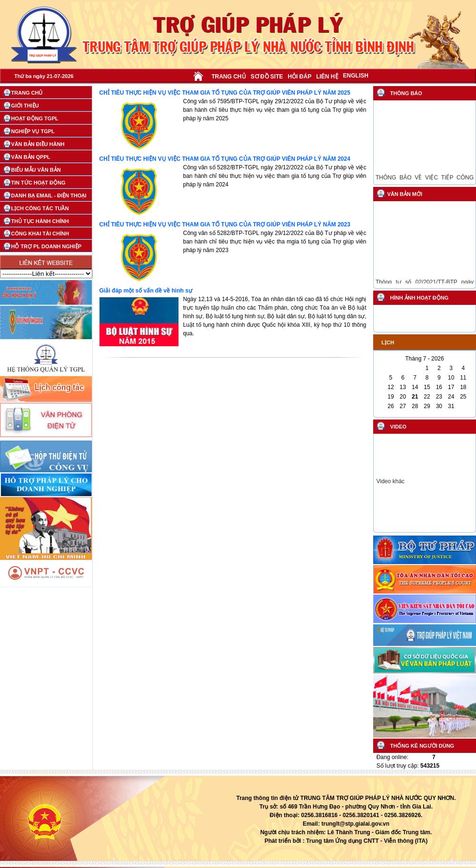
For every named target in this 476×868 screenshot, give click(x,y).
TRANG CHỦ (228, 77)
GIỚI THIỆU (25, 106)
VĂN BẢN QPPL (30, 157)
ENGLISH (356, 76)
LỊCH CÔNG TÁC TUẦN (40, 208)
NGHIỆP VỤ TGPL (33, 131)
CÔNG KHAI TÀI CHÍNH (40, 234)
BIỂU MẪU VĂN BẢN (36, 170)
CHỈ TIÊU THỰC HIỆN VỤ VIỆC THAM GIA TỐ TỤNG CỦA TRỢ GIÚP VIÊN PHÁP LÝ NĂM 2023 (225, 224)
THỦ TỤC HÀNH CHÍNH (40, 221)
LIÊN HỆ (327, 77)
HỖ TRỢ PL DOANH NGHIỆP (46, 246)
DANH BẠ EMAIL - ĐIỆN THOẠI (49, 195)
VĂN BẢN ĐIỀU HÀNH (38, 144)
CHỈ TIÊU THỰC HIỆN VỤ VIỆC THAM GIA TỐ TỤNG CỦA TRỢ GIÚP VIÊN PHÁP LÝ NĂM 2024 (225, 159)
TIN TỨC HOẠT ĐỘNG (38, 183)
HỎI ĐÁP (300, 77)
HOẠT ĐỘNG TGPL (35, 118)
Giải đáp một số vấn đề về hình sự (146, 291)
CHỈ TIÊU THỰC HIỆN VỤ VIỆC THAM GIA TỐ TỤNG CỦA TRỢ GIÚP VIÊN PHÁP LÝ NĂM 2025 (225, 93)
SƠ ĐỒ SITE (267, 77)
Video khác (391, 481)
